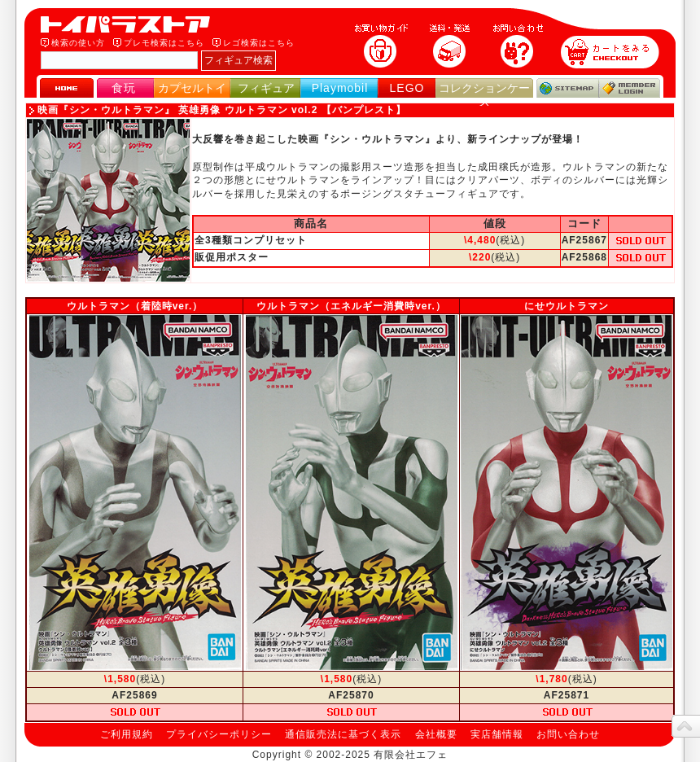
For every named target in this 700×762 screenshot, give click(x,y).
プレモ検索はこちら (164, 43)
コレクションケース (484, 95)
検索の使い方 (78, 43)
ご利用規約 (127, 734)
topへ (686, 726)
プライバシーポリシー (219, 734)
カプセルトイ (192, 88)
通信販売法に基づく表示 (343, 734)
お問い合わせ (568, 734)
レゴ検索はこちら (259, 43)
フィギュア (266, 88)
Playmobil (340, 88)
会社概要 (436, 734)
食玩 (124, 88)
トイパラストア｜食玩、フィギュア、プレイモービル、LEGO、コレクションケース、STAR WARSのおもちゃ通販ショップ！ (130, 24)
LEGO (407, 88)
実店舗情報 (497, 734)
